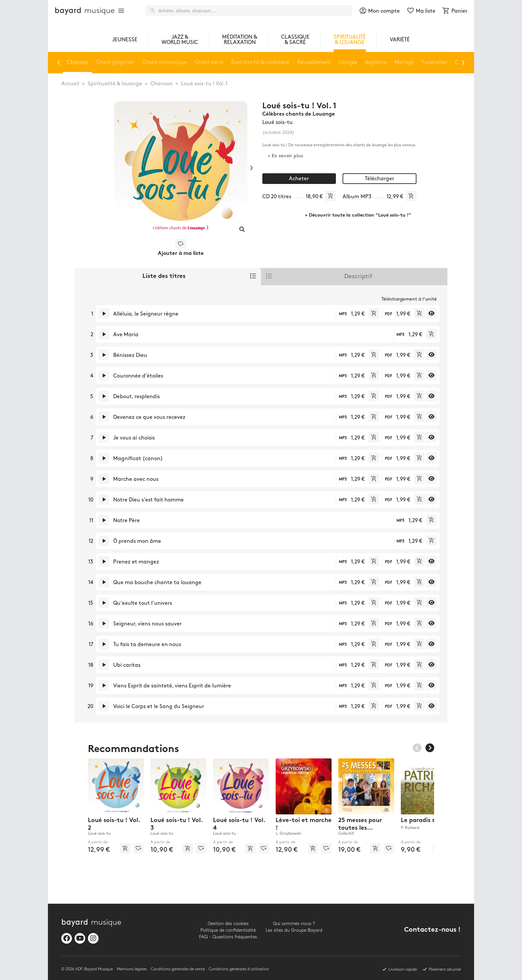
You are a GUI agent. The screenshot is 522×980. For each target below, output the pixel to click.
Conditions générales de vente (178, 969)
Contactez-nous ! (432, 930)
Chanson (162, 84)
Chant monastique (165, 62)
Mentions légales (132, 969)
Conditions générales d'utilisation (239, 969)
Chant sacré (209, 62)
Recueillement (314, 62)
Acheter (299, 179)
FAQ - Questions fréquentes (228, 937)
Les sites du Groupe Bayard (294, 930)
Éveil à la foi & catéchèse (260, 62)
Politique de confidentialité (228, 930)
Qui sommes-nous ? (294, 924)
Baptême (376, 62)
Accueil (70, 84)
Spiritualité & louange (115, 84)
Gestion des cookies (228, 924)
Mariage (404, 62)
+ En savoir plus (285, 156)
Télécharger (380, 179)
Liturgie (348, 62)
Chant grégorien (115, 62)
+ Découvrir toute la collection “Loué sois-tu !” (358, 215)
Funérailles (434, 62)
